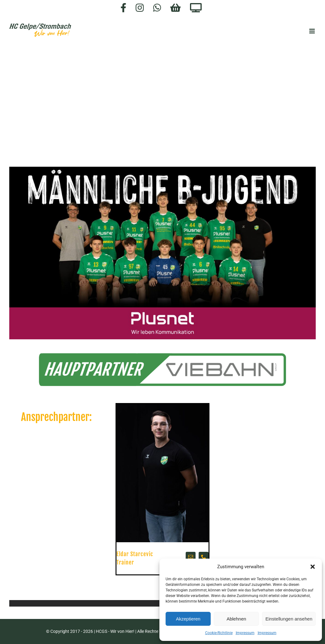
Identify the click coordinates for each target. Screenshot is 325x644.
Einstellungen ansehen (289, 619)
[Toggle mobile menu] (312, 31)
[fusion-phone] (204, 557)
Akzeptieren (188, 619)
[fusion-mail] (191, 557)
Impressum (245, 633)
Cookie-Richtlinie (219, 633)
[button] (313, 567)
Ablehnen (236, 619)
